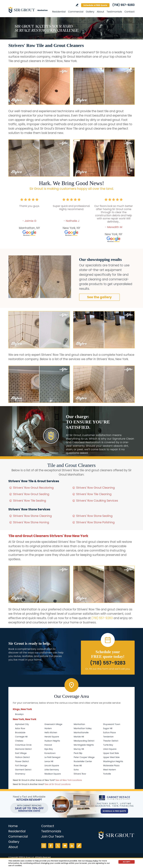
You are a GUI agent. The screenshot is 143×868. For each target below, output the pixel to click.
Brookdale (20, 732)
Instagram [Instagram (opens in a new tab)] (44, 846)
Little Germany (52, 770)
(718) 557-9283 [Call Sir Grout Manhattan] (123, 5)
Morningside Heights (84, 745)
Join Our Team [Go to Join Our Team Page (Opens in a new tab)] (53, 837)
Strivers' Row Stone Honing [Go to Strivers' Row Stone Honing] (31, 522)
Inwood (48, 745)
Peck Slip (78, 753)
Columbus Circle (23, 745)
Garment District (23, 770)
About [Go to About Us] (100, 12)
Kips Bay (49, 749)
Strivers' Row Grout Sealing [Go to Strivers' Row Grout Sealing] (31, 494)
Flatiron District (22, 757)
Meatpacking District (84, 741)
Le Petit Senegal (52, 757)
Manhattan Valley (83, 728)
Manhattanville (81, 732)
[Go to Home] (28, 10)
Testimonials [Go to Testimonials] (114, 12)
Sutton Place (109, 732)
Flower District (22, 761)
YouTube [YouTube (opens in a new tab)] (65, 846)
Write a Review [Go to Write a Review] (77, 5)
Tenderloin (108, 737)
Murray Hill (79, 749)
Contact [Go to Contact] (130, 12)
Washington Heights (113, 761)
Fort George (21, 765)
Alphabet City (22, 724)
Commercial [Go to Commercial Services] (76, 12)
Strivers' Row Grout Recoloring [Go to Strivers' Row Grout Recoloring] (33, 488)
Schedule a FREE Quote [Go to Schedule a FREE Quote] (95, 5)
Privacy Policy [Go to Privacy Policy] (92, 861)
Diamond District (23, 749)
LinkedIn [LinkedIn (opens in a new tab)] (72, 846)
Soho (76, 770)
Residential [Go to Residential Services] (59, 12)
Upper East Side (111, 753)
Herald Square (52, 737)
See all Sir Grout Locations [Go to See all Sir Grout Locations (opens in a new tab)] (58, 784)
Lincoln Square (52, 765)
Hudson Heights (52, 741)
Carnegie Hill (21, 737)
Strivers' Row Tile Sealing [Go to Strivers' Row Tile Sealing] (30, 501)
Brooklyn (19, 714)
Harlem (48, 728)
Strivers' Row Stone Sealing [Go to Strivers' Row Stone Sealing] (94, 516)
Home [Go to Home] (13, 826)
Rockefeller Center (83, 761)
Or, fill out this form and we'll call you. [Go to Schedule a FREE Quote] (108, 669)
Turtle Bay (108, 745)
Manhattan (79, 724)
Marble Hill (79, 737)
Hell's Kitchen (51, 732)
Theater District (111, 741)
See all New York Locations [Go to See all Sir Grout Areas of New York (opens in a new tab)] (69, 780)
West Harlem (109, 770)
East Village (21, 753)
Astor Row (20, 728)
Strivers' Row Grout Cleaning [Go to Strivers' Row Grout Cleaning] (95, 488)
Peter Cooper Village (84, 757)
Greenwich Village (53, 724)
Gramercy (20, 774)
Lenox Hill (49, 761)
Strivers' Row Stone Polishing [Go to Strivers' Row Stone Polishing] (95, 522)
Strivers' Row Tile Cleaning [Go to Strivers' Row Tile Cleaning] (94, 494)
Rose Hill (78, 765)
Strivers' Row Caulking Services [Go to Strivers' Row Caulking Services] (97, 501)
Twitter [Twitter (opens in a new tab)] (58, 846)
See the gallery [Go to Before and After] (99, 297)
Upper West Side (111, 757)
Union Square (110, 749)
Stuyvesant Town (112, 724)
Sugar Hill (108, 728)
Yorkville (107, 774)
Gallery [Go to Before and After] (90, 12)
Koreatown (50, 753)
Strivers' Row (80, 774)
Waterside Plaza (111, 765)
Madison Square (53, 774)
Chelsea (19, 741)
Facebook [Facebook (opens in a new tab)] (51, 846)
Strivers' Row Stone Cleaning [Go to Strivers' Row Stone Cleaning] (32, 516)
